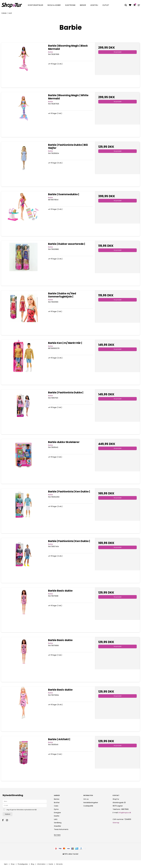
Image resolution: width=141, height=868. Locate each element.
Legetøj (94, 5)
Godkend (8, 814)
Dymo (56, 809)
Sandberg (58, 823)
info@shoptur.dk (125, 813)
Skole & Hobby (54, 5)
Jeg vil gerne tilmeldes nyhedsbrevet (28, 809)
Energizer (57, 813)
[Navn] (25, 801)
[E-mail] (25, 805)
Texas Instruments (61, 829)
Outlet (106, 5)
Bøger (83, 5)
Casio (56, 806)
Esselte (57, 816)
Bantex (57, 799)
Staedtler (58, 826)
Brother (57, 803)
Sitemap (116, 823)
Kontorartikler (35, 5)
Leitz (56, 819)
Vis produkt (118, 52)
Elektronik (70, 5)
